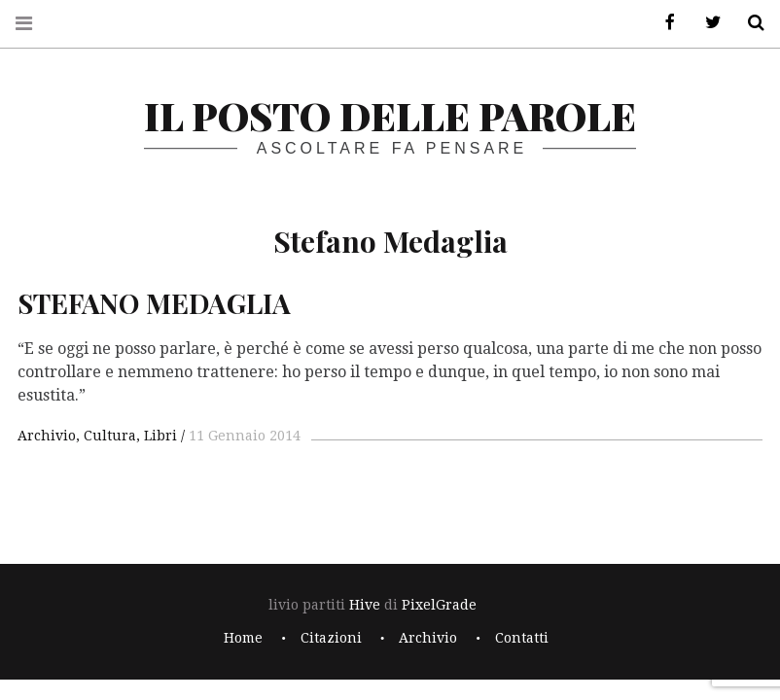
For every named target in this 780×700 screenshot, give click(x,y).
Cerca (749, 23)
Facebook (663, 23)
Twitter (706, 23)
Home (243, 638)
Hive (365, 605)
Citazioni (331, 638)
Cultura (110, 436)
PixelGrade (439, 605)
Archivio (47, 436)
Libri (160, 436)
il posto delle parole (390, 115)
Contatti (522, 638)
